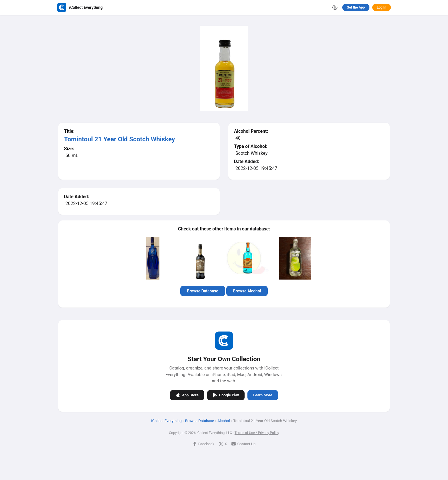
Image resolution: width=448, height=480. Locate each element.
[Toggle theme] (335, 7)
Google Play (226, 395)
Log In (382, 7)
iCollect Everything (166, 421)
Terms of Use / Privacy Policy (257, 433)
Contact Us (243, 444)
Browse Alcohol (247, 291)
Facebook (203, 444)
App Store (187, 395)
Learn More (263, 395)
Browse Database (203, 291)
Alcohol (224, 421)
